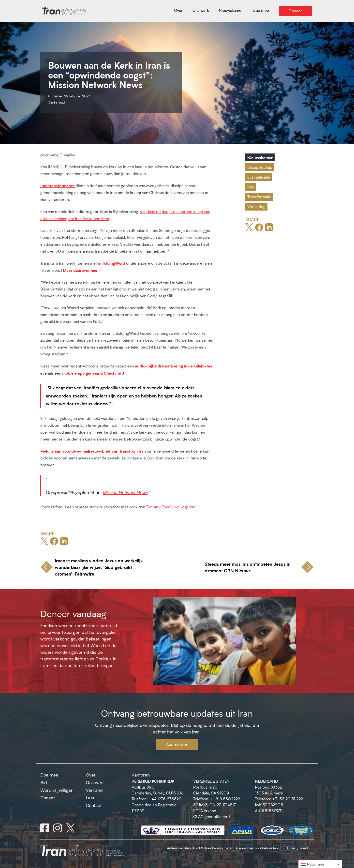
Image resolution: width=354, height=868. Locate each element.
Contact (94, 805)
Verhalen (95, 790)
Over (91, 775)
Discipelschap (260, 167)
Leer (90, 798)
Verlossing (256, 206)
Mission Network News (125, 492)
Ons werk (95, 782)
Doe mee (49, 775)
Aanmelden (177, 744)
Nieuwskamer (260, 157)
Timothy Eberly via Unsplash (171, 507)
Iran (251, 187)
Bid (44, 782)
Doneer (48, 798)
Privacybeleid (297, 848)
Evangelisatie (259, 177)
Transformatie (259, 197)
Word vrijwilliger (57, 790)
